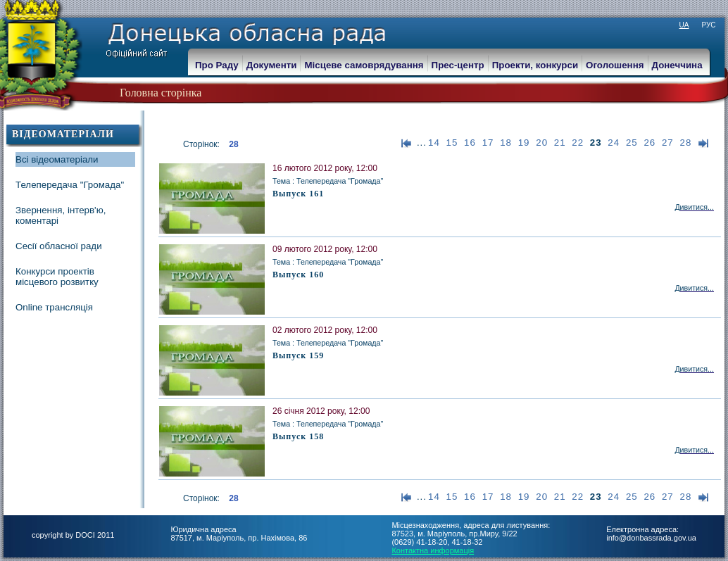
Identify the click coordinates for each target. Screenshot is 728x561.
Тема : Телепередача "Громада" (328, 181)
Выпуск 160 (298, 275)
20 (542, 143)
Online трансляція (54, 307)
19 (524, 143)
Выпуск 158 (298, 436)
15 (452, 143)
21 (560, 143)
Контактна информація (433, 550)
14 (434, 143)
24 (614, 143)
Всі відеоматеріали (57, 159)
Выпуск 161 (298, 194)
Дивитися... (694, 207)
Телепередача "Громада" (70, 185)
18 (506, 143)
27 (668, 143)
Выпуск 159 (298, 355)
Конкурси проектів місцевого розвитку (57, 277)
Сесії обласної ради (59, 246)
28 (685, 143)
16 (470, 143)
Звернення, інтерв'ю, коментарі (61, 215)
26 (649, 143)
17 (488, 143)
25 (632, 143)
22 (578, 143)
